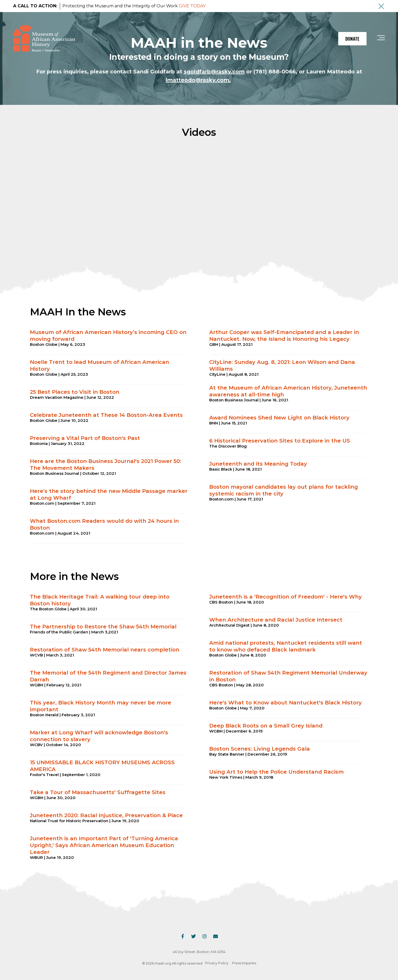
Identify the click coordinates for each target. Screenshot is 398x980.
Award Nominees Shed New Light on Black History (279, 418)
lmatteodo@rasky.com (197, 80)
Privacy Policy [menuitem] (217, 963)
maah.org (163, 963)
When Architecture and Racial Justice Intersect (276, 620)
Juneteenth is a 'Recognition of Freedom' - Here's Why (286, 597)
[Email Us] (216, 936)
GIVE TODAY (192, 6)
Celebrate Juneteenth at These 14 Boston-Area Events (106, 415)
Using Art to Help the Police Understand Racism (276, 772)
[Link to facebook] (182, 936)
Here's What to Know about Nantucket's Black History (286, 703)
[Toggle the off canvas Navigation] (381, 39)
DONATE (352, 39)
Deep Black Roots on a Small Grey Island (266, 726)
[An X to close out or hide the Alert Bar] (381, 6)
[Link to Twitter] (193, 936)
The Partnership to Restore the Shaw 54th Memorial (103, 627)
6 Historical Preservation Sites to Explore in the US (280, 441)
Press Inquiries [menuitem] (244, 963)
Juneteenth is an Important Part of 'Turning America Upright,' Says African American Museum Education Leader (104, 845)
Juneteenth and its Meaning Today (258, 464)
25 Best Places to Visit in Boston (75, 392)
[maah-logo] (44, 39)
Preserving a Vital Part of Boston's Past (85, 438)
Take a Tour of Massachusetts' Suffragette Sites (98, 792)
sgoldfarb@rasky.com (214, 72)
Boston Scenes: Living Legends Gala (260, 749)
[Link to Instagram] (205, 936)
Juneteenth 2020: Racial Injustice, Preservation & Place (106, 815)
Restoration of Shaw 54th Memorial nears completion (105, 650)
